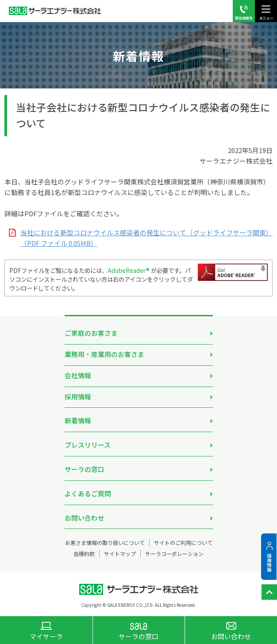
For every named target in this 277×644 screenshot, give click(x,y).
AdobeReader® (129, 270)
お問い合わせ (85, 518)
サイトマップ (120, 554)
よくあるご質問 (88, 493)
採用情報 (78, 397)
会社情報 (78, 375)
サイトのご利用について (183, 542)
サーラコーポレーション (174, 554)
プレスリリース (88, 445)
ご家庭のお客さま (91, 333)
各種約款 (84, 554)
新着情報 (78, 420)
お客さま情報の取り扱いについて (105, 542)
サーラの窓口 (85, 469)
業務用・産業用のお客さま (104, 354)
